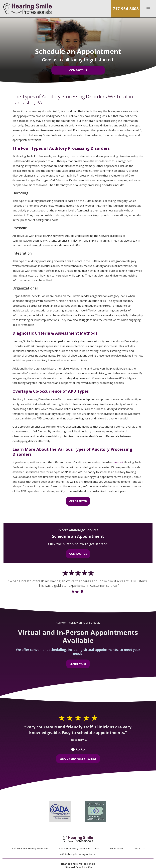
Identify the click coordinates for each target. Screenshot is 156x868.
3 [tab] (83, 749)
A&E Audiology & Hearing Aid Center (78, 854)
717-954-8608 (126, 9)
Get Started (78, 501)
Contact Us (78, 70)
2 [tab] (78, 749)
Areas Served (117, 848)
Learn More (78, 664)
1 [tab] (73, 749)
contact (119, 462)
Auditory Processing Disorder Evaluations (79, 848)
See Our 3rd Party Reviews (78, 759)
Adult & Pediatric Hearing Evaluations (30, 848)
